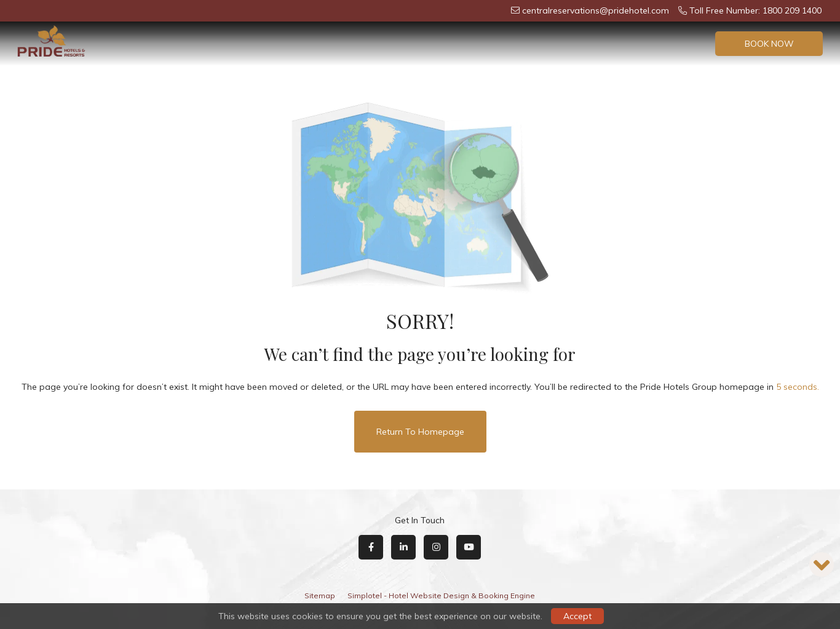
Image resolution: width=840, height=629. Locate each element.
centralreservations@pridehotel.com (590, 10)
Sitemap (320, 595)
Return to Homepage (420, 432)
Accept (577, 616)
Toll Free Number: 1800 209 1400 (750, 10)
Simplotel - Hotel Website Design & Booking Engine (441, 595)
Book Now (769, 44)
